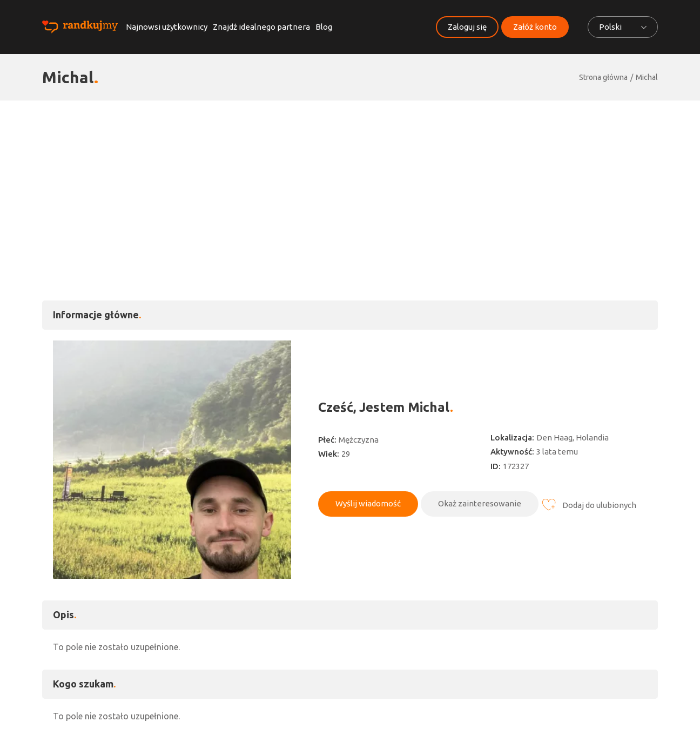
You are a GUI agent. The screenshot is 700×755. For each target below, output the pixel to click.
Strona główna (603, 77)
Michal (647, 77)
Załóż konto (535, 27)
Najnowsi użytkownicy (167, 27)
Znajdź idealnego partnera (261, 27)
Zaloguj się (467, 27)
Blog (324, 27)
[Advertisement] (350, 182)
